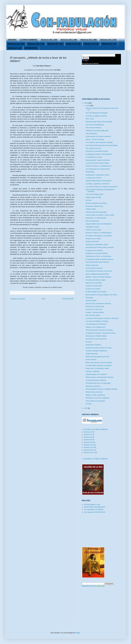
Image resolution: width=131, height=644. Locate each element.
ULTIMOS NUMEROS (29, 40)
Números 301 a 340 (49, 40)
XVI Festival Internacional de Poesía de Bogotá (102, 145)
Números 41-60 (89, 437)
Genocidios (89, 298)
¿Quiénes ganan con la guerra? (96, 374)
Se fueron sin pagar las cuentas (96, 116)
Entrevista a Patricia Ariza (94, 206)
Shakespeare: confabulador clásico (97, 175)
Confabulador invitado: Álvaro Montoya (99, 154)
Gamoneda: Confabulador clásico (97, 245)
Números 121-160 (90, 447)
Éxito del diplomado (92, 221)
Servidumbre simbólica (93, 345)
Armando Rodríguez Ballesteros (96, 351)
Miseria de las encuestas (94, 392)
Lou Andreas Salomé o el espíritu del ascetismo (102, 187)
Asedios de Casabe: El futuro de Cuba (99, 348)
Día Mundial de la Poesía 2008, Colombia (100, 247)
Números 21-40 (89, 435)
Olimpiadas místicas (92, 227)
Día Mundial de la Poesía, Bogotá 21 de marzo (101, 295)
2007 (86, 408)
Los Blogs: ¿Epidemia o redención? (98, 184)
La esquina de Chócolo (93, 178)
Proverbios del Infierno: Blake (96, 280)
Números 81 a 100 (55, 44)
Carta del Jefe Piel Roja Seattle (96, 212)
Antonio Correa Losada (93, 230)
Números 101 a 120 (36, 44)
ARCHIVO (12, 40)
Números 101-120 (90, 445)
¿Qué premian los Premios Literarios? (98, 136)
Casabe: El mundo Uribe (94, 286)
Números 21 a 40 (109, 44)
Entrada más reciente (18, 299)
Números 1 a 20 (15, 48)
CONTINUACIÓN (68, 299)
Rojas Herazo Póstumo (93, 128)
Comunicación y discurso (94, 268)
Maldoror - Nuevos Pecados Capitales (98, 277)
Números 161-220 (90, 450)
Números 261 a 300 (69, 40)
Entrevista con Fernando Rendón (97, 253)
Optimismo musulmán (93, 386)
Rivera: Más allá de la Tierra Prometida (99, 363)
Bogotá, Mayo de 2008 (93, 197)
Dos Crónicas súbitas (93, 315)
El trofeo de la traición (93, 289)
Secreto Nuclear (91, 301)
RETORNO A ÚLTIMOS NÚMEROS (96, 429)
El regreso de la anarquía (94, 250)
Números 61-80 (89, 440)
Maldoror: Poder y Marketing (95, 395)
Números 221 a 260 (89, 40)
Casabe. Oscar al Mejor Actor (96, 327)
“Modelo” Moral (91, 209)
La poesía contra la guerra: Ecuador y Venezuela (102, 318)
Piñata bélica (90, 172)
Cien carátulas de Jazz (93, 148)
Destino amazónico (92, 265)
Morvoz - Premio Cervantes (95, 139)
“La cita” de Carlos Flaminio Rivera (97, 163)
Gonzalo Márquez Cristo (92, 505)
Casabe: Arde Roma (92, 242)
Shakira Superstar (92, 354)
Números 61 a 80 (73, 44)
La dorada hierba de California (96, 380)
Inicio (44, 299)
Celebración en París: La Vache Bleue (98, 256)
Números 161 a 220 (108, 40)
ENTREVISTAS (31, 48)
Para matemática (91, 134)
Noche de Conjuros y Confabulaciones (99, 166)
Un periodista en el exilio (94, 157)
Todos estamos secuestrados (95, 401)
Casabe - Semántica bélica (95, 312)
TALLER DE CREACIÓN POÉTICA (97, 262)
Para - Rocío (90, 119)
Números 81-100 (89, 442)
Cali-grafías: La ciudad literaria (96, 218)
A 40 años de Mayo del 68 (94, 194)
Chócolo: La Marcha (92, 371)
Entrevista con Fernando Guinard (97, 151)
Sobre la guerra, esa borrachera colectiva (100, 377)
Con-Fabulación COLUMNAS (94, 510)
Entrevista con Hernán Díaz (95, 306)
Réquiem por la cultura (93, 239)
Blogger (78, 633)
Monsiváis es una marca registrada (97, 398)
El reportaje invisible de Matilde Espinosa (99, 259)
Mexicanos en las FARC (94, 283)
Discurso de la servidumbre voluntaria (98, 304)
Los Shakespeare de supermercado (98, 169)
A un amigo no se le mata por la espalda (99, 142)
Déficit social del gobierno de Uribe (97, 357)
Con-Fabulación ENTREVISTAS (95, 512)
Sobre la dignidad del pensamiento (97, 274)
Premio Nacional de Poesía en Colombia (99, 330)
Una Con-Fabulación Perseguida (97, 113)
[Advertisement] (94, 81)
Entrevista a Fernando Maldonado (97, 131)
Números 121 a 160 (16, 44)
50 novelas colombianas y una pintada (99, 236)
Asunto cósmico (91, 360)
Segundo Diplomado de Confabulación (99, 181)
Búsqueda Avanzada (89, 586)
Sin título (89, 200)
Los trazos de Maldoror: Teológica (97, 321)
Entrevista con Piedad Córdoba (96, 336)
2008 (86, 103)
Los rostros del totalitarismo (95, 125)
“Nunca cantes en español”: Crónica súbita (100, 215)
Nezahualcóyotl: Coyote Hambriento (98, 160)
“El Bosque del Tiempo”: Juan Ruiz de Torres (101, 333)
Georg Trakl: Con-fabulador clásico (97, 368)
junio (88, 106)
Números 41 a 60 (91, 44)
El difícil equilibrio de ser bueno (96, 292)
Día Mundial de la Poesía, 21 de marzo (99, 271)
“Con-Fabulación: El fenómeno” (96, 324)
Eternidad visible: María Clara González (99, 122)
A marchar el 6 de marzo (94, 309)
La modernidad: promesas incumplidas (99, 366)
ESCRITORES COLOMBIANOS (94, 507)
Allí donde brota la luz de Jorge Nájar (98, 383)
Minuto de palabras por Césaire (96, 203)
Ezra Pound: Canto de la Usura (96, 339)
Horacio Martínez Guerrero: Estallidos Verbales (101, 389)
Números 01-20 (89, 432)
